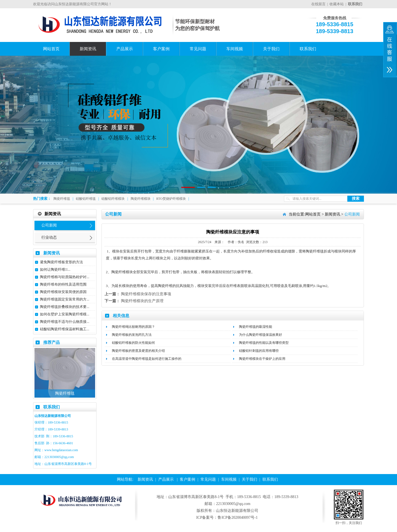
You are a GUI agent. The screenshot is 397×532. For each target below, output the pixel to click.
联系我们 (308, 49)
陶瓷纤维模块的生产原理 (142, 301)
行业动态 (49, 237)
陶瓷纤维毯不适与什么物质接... (65, 322)
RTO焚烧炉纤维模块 (171, 199)
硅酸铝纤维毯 (86, 199)
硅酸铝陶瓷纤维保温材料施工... (65, 329)
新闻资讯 (88, 49)
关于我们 (271, 49)
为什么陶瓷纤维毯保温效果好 (261, 335)
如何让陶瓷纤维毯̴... (55, 269)
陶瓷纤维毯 (62, 199)
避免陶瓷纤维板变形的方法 (61, 262)
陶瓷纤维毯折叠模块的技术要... (65, 307)
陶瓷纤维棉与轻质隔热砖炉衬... (65, 277)
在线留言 (318, 4)
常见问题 (198, 49)
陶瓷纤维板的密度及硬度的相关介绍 (138, 351)
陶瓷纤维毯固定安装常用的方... (65, 299)
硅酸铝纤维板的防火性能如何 (133, 343)
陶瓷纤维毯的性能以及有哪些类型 (264, 343)
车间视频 (235, 49)
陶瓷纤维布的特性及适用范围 (63, 284)
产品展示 (125, 49)
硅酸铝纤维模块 (113, 199)
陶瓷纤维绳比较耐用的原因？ (133, 327)
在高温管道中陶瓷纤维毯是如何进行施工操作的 (147, 359)
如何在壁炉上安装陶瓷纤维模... (65, 314)
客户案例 (161, 49)
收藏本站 (337, 4)
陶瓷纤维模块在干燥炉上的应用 (262, 359)
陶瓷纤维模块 (141, 199)
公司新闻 (49, 225)
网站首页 (51, 49)
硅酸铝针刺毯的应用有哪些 (259, 351)
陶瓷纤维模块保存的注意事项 (146, 294)
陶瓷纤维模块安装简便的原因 (63, 292)
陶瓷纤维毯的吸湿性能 (256, 327)
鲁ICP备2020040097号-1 (238, 518)
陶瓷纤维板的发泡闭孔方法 (132, 335)
